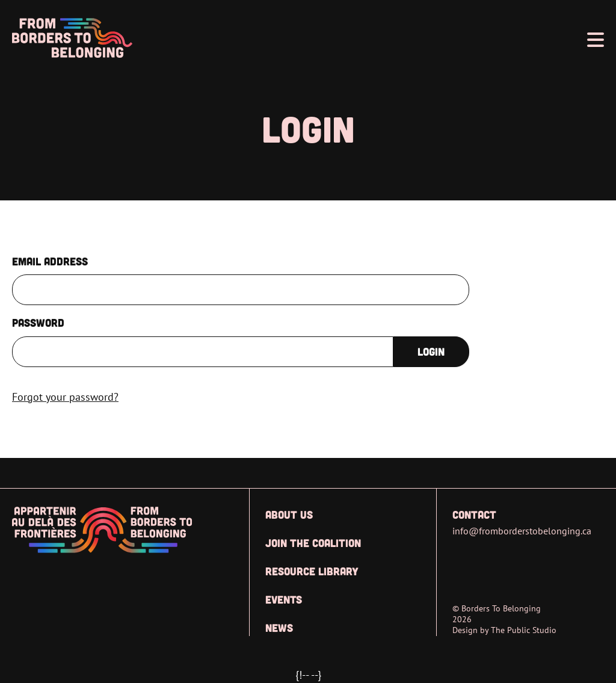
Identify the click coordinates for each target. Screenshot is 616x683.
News (279, 628)
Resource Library (312, 571)
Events (284, 599)
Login (431, 351)
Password (38, 323)
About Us (289, 515)
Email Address (50, 261)
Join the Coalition (313, 543)
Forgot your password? (65, 397)
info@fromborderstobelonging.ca (522, 531)
